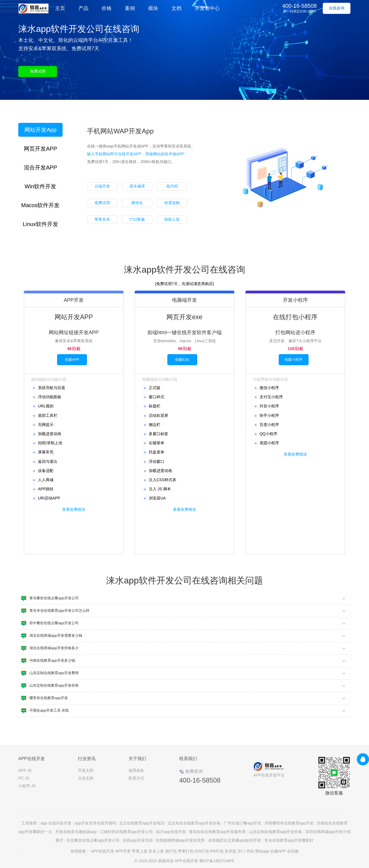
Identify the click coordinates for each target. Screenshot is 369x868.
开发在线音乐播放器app (76, 832)
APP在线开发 (102, 851)
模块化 (137, 203)
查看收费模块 (74, 509)
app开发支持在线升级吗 (95, 823)
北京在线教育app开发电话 (142, 823)
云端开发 (102, 186)
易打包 (171, 851)
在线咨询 (337, 8)
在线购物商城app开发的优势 (180, 840)
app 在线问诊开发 (56, 823)
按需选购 (172, 203)
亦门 (241, 851)
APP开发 (123, 851)
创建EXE (182, 360)
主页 (60, 8)
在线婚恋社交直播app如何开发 (235, 840)
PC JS (24, 778)
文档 (176, 8)
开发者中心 (207, 8)
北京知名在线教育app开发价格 (194, 823)
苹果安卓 (102, 219)
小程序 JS (27, 786)
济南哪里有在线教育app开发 (289, 823)
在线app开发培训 (138, 840)
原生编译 (137, 186)
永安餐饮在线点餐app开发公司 (93, 840)
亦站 (250, 851)
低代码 (172, 186)
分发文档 (86, 778)
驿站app (262, 851)
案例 (130, 8)
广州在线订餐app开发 (243, 823)
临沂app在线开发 (171, 832)
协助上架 (172, 219)
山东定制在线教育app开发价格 (276, 832)
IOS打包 (202, 851)
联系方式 (136, 778)
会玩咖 (293, 851)
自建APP (278, 851)
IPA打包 (217, 851)
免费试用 (38, 71)
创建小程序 (294, 360)
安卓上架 (156, 851)
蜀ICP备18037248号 (217, 861)
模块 (153, 8)
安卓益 (230, 851)
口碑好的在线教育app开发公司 (126, 832)
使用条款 (136, 770)
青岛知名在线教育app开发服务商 (217, 832)
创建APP (72, 360)
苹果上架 (140, 851)
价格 (107, 8)
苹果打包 (186, 851)
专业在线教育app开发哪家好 (289, 840)
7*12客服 (137, 219)
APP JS (25, 770)
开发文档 (86, 770)
